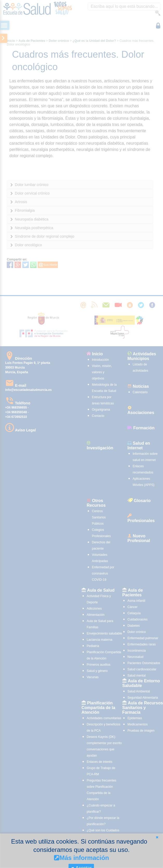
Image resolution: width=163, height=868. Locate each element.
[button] (157, 837)
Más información (81, 858)
